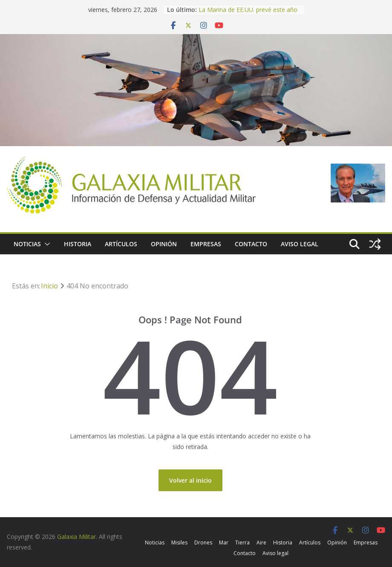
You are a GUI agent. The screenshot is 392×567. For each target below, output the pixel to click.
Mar (224, 543)
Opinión (164, 244)
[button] (46, 244)
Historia (78, 244)
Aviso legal (300, 244)
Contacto (251, 244)
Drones (203, 543)
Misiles (179, 543)
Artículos (121, 244)
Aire (261, 543)
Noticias (27, 244)
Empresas (206, 244)
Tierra (242, 543)
